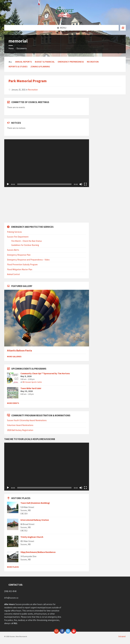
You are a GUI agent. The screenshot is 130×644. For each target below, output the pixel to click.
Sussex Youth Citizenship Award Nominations (27, 420)
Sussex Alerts (13, 250)
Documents (22, 48)
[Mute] (81, 184)
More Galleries (14, 357)
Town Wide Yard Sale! (31, 388)
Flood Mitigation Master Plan (20, 269)
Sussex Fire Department (18, 237)
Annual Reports (23, 62)
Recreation (93, 62)
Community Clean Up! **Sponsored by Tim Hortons (45, 373)
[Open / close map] (123, 28)
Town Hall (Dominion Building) (35, 503)
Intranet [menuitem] (122, 636)
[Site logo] (65, 19)
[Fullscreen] (85, 184)
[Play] (8, 184)
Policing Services (14, 232)
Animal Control (13, 274)
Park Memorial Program (28, 81)
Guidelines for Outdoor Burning (25, 245)
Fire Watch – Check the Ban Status (27, 241)
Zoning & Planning (40, 67)
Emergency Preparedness (71, 62)
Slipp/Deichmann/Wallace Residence (38, 552)
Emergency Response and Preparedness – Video (28, 260)
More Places (13, 567)
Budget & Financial (45, 62)
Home (11, 48)
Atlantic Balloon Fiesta (19, 351)
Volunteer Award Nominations (20, 425)
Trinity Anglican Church (32, 537)
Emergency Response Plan (19, 255)
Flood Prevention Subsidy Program (22, 264)
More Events (13, 403)
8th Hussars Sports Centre (32, 382)
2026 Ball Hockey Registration (20, 430)
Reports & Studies (18, 67)
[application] (47, 163)
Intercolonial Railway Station (35, 520)
